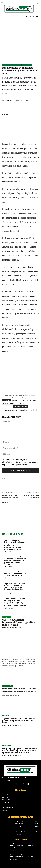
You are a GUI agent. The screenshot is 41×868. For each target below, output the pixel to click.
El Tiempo (6, 716)
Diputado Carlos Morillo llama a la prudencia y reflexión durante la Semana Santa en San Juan (15, 587)
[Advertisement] (20, 40)
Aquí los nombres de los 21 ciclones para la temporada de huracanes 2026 (20, 721)
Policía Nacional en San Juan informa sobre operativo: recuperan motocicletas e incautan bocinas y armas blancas (15, 602)
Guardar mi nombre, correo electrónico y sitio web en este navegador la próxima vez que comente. (20, 462)
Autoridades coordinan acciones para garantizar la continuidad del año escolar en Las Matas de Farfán (15, 561)
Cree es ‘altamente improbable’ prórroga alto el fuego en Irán (19, 622)
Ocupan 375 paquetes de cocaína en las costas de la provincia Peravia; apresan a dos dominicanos (19, 751)
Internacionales (16, 65)
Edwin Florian (9, 101)
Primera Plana (27, 65)
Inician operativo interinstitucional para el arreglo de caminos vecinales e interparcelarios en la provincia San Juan (15, 545)
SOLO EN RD (21, 403)
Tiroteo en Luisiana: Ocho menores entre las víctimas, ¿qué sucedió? (23, 856)
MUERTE (5, 403)
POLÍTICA (13, 403)
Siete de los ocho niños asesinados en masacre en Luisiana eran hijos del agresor (19, 691)
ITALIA (35, 400)
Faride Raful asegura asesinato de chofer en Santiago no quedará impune (22, 846)
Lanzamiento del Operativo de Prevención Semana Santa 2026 (15, 574)
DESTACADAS (6, 65)
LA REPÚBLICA (7, 617)
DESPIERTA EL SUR (25, 400)
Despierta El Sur (7, 627)
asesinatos (15, 400)
